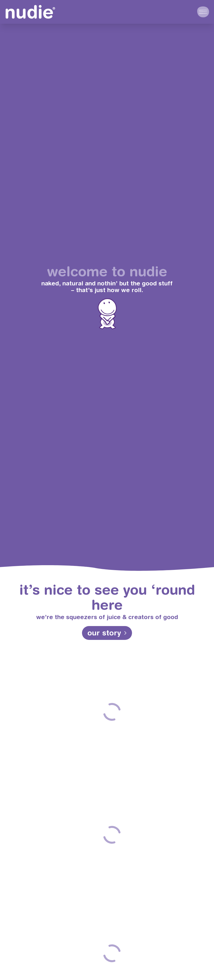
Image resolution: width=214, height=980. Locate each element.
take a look (112, 755)
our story (104, 633)
